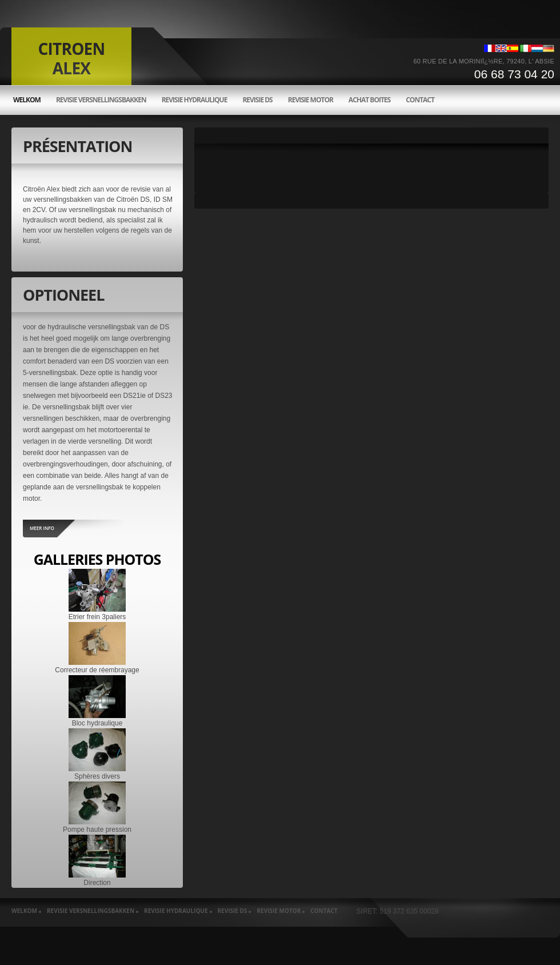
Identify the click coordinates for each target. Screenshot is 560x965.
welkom (27, 100)
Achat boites (369, 100)
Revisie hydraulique (195, 100)
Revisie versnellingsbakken (101, 100)
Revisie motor (311, 100)
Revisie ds (257, 100)
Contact (420, 100)
